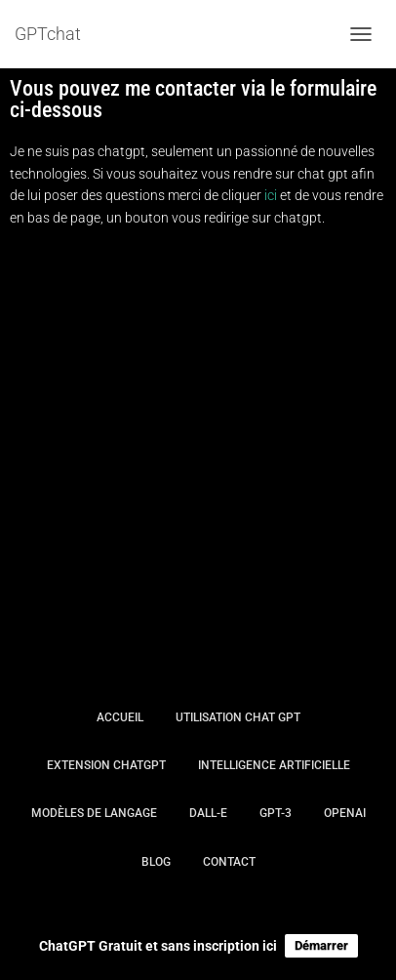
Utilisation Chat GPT (238, 717)
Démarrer (321, 945)
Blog (156, 862)
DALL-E (208, 813)
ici (271, 195)
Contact (229, 862)
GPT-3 (276, 813)
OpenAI (345, 813)
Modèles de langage (94, 813)
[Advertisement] (198, 457)
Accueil (120, 717)
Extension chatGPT (106, 765)
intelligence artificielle (274, 765)
